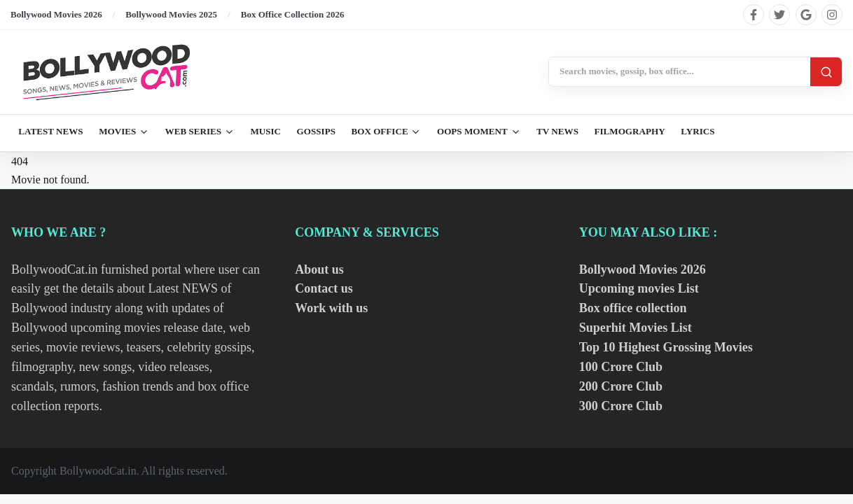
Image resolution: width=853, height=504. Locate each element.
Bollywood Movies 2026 (56, 14)
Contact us (324, 288)
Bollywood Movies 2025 (171, 14)
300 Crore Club (621, 406)
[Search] (826, 72)
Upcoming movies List (639, 288)
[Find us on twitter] (779, 15)
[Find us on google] (806, 15)
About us (319, 269)
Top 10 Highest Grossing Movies (666, 347)
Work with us (331, 308)
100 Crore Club (621, 367)
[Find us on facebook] (754, 15)
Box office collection (633, 308)
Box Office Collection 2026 (293, 14)
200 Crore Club (621, 386)
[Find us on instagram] (832, 15)
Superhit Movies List (636, 328)
